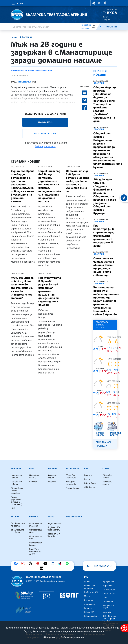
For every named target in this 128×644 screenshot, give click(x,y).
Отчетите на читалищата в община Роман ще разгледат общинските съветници (104, 267)
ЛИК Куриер (90, 487)
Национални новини (17, 477)
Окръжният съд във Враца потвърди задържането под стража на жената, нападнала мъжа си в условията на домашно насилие (50, 186)
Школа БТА (89, 612)
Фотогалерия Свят (36, 531)
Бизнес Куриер (73, 488)
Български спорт (107, 483)
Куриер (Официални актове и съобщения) (16, 501)
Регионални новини (16, 483)
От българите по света (18, 525)
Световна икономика (71, 477)
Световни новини (34, 477)
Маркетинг (108, 586)
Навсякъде (111, 27)
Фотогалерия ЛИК (36, 538)
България (27, 37)
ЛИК (86, 469)
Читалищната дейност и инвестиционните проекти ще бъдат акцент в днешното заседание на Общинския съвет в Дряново (106, 301)
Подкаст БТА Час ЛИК (54, 535)
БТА (86, 577)
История (88, 600)
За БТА (87, 582)
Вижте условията (45, 146)
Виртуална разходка (89, 587)
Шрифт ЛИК (108, 582)
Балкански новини (52, 477)
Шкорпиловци (91, 616)
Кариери (88, 608)
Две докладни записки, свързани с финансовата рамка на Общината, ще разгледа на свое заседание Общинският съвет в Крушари (105, 196)
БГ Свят (15, 517)
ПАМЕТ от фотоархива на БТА (35, 552)
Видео (51, 517)
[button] (94, 3)
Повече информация (72, 637)
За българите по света (17, 531)
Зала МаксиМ (109, 590)
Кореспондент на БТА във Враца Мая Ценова (32, 70)
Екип (105, 598)
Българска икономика (71, 483)
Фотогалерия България (36, 525)
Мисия (87, 596)
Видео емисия (54, 523)
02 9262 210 (103, 566)
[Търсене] (94, 27)
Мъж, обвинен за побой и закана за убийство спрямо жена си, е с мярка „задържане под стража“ (22, 288)
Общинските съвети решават (17, 491)
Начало (15, 37)
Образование (90, 483)
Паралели (34, 482)
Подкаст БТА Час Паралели (54, 529)
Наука (87, 479)
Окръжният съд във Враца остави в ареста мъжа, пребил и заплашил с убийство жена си (78, 181)
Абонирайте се (45, 122)
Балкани (52, 469)
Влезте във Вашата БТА (45, 134)
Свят (32, 469)
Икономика (73, 469)
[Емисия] (101, 27)
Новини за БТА (91, 592)
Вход (112, 13)
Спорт (106, 469)
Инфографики (74, 517)
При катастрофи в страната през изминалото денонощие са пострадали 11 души (104, 236)
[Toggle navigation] (17, 3)
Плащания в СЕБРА (108, 607)
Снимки (34, 517)
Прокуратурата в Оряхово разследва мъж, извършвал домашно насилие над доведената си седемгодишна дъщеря (50, 291)
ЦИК (13, 508)
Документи (90, 604)
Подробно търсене (86, 27)
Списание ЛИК (109, 594)
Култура (88, 475)
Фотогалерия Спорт (36, 544)
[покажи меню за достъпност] (124, 628)
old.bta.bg (107, 612)
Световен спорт (107, 477)
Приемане (50, 637)
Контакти (108, 602)
